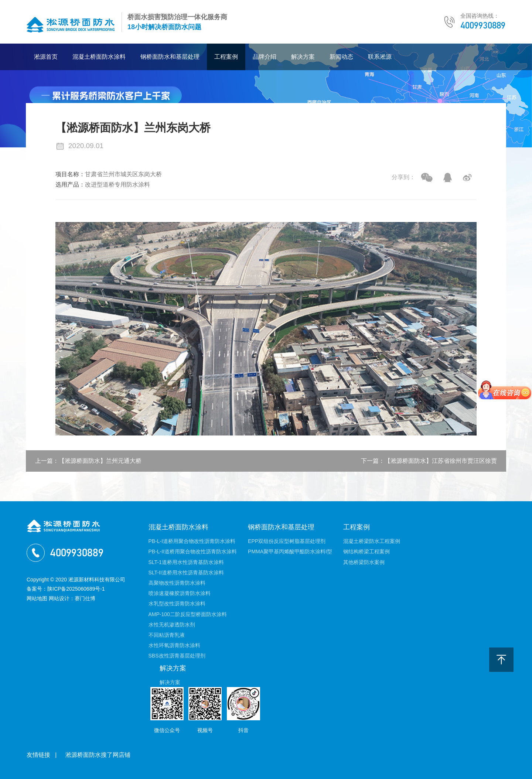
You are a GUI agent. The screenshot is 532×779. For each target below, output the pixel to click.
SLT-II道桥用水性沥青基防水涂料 (186, 573)
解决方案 (303, 57)
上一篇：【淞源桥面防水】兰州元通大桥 (88, 461)
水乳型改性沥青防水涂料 (177, 604)
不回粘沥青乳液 (167, 635)
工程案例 (226, 57)
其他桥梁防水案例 (364, 562)
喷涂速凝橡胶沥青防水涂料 (180, 593)
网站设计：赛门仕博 (72, 598)
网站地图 (37, 598)
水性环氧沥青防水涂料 (174, 645)
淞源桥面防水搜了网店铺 (98, 755)
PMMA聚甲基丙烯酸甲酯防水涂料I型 (290, 551)
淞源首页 (46, 57)
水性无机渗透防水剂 (172, 625)
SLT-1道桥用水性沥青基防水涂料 (186, 562)
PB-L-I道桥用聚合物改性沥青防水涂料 (192, 541)
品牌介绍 (265, 57)
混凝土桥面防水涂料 (99, 57)
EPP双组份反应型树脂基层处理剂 (287, 541)
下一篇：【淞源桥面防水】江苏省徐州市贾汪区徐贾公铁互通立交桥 (429, 465)
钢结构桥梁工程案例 (366, 551)
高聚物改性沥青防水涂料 (177, 583)
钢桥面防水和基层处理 (170, 57)
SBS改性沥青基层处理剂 (177, 656)
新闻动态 (341, 57)
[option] (266, 329)
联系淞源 (380, 57)
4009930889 (483, 25)
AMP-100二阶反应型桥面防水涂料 (188, 614)
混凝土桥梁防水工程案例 (372, 541)
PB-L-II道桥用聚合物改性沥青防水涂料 (193, 551)
